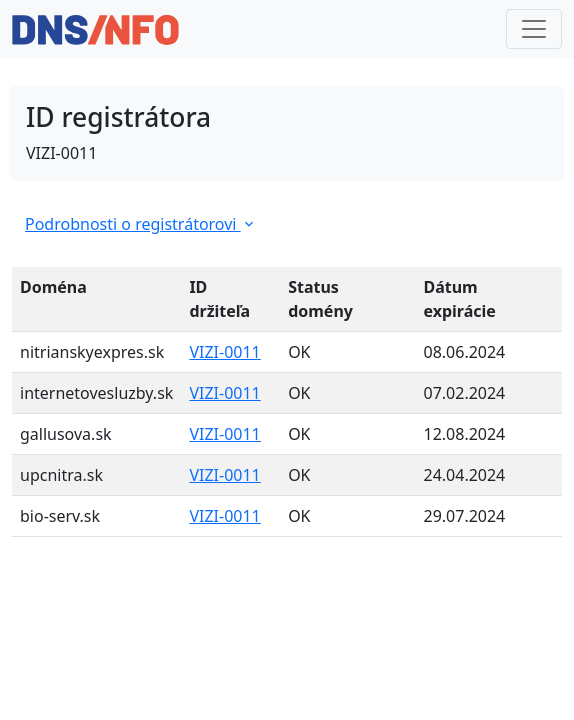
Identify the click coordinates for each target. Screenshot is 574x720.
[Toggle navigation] (534, 29)
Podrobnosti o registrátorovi (141, 224)
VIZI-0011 (224, 352)
